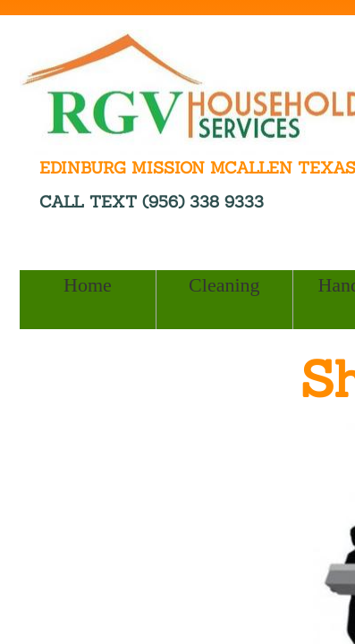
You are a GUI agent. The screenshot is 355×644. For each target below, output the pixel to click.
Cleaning (224, 285)
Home (88, 285)
